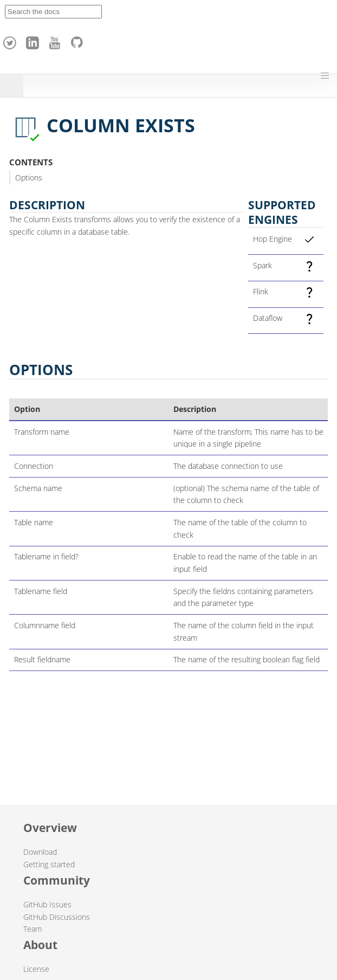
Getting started (49, 864)
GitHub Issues (47, 904)
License (36, 969)
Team (33, 929)
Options (29, 178)
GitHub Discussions (57, 917)
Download (40, 852)
